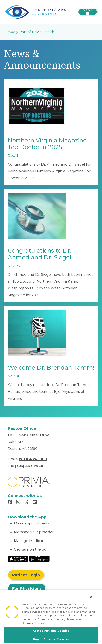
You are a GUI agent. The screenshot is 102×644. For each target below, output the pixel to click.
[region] (51, 617)
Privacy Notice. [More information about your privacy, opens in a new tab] (33, 623)
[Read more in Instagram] (19, 502)
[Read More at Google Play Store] (39, 559)
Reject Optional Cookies (51, 639)
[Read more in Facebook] (11, 502)
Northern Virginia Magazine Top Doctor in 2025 (47, 144)
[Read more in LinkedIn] (35, 502)
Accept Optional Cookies (51, 631)
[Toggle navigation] (88, 12)
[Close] (91, 597)
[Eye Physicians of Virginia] (36, 12)
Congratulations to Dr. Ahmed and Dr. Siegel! (40, 254)
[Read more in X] (27, 502)
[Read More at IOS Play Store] (18, 559)
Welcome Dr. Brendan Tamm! (51, 368)
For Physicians (27, 588)
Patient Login (26, 575)
